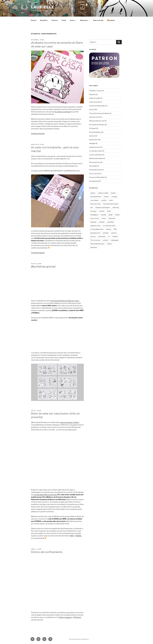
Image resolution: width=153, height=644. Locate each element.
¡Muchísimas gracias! (43, 266)
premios (114, 233)
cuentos (104, 200)
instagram (68, 617)
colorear (106, 197)
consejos (114, 197)
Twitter (61, 617)
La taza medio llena (95, 155)
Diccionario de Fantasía (97, 125)
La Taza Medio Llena (97, 229)
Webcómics (85, 20)
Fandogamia (94, 215)
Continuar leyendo (38, 134)
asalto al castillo (103, 193)
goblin (111, 215)
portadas (106, 233)
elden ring (116, 207)
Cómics (73, 20)
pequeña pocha (95, 233)
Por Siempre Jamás (95, 170)
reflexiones (102, 236)
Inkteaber (92, 143)
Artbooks (92, 94)
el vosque (93, 211)
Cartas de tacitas (95, 102)
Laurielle (43, 7)
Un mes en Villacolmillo (97, 177)
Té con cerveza (94, 174)
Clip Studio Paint (96, 197)
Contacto (55, 20)
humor (104, 218)
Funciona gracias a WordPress (79, 639)
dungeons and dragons (103, 207)
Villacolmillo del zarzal (97, 244)
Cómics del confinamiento (47, 552)
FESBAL (79, 536)
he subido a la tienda (63, 112)
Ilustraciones (93, 140)
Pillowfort (77, 617)
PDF (115, 229)
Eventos (92, 136)
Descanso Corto (94, 117)
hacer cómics (95, 218)
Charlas (113, 193)
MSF (72, 536)
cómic (111, 200)
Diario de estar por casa (97, 121)
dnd (92, 207)
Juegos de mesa (94, 147)
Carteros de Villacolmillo (97, 106)
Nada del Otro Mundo (96, 158)
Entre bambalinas (95, 132)
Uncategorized (94, 181)
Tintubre (115, 236)
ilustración (112, 218)
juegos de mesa (95, 226)
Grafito (117, 215)
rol (109, 236)
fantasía (104, 215)
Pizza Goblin (93, 166)
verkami (105, 240)
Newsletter (44, 20)
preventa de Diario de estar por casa (65, 301)
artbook (93, 193)
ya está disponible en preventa (45, 495)
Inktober (102, 222)
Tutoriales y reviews (96, 91)
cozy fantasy (94, 200)
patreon (109, 229)
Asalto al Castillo (95, 98)
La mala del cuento (95, 151)
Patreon (33, 20)
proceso (93, 236)
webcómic (94, 247)
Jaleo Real (110, 222)
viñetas (109, 244)
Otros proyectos (94, 162)
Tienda (64, 20)
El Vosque (92, 128)
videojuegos (115, 240)
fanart (109, 211)
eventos (102, 211)
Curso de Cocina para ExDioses (99, 113)
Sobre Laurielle (98, 20)
